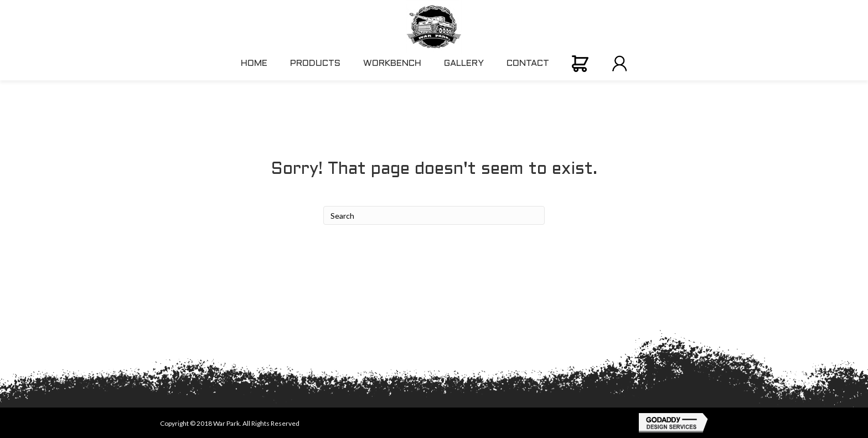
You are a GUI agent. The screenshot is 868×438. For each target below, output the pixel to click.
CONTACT (528, 63)
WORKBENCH (392, 63)
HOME (254, 63)
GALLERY (464, 63)
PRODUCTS (315, 63)
